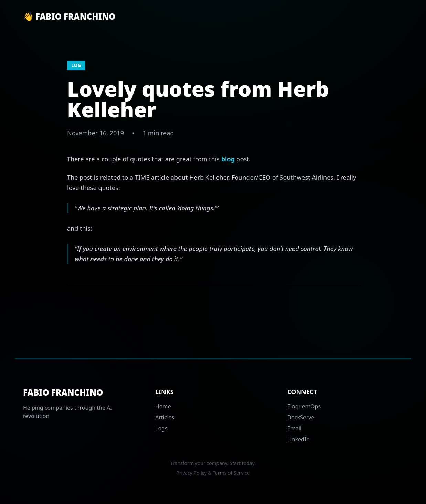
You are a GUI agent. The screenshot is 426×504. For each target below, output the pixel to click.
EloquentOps (304, 406)
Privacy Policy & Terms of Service (213, 473)
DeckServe (301, 417)
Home (163, 406)
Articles (165, 417)
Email (294, 428)
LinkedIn (299, 439)
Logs (161, 428)
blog (228, 159)
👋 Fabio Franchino (69, 17)
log (76, 65)
